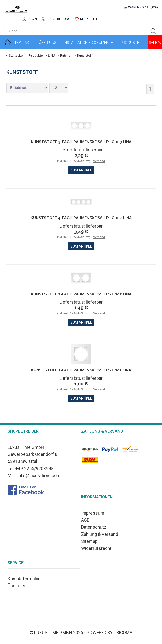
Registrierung (59, 19)
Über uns (16, 586)
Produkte (130, 43)
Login (32, 19)
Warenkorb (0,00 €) (144, 7)
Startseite (16, 55)
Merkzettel (90, 19)
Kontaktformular (24, 579)
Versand (99, 161)
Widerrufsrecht (96, 548)
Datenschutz (94, 527)
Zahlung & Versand (100, 534)
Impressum (93, 513)
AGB (85, 520)
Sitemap (89, 541)
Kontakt (23, 43)
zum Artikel (81, 170)
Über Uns (48, 43)
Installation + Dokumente (88, 43)
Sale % (155, 43)
